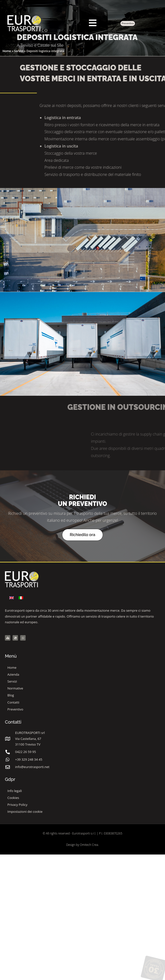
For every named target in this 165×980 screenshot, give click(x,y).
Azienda (13, 674)
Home (7, 51)
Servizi (19, 51)
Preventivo (15, 709)
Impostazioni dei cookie (25, 812)
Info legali (15, 791)
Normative (15, 688)
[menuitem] (12, 598)
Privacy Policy (17, 805)
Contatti (13, 702)
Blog (11, 695)
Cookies (13, 798)
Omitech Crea (89, 845)
